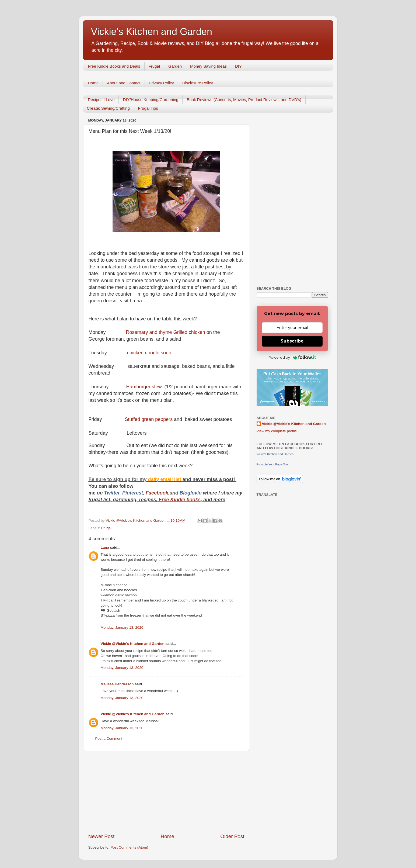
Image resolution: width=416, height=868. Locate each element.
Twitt (110, 493)
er (117, 493)
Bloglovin (191, 493)
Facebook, (158, 493)
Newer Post (102, 836)
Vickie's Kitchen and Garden (152, 32)
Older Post (232, 836)
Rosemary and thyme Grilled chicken (166, 332)
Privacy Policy (161, 83)
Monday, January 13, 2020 (122, 627)
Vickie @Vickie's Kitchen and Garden (133, 644)
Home (93, 83)
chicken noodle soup (149, 353)
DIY (238, 66)
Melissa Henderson (117, 684)
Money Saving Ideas (208, 66)
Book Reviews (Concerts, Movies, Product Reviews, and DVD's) (244, 100)
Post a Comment (109, 739)
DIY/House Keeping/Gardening (151, 100)
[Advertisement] (166, 792)
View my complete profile (277, 431)
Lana (105, 547)
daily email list (165, 479)
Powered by (292, 357)
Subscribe (292, 341)
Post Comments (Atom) (129, 847)
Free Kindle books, (181, 500)
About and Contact (124, 83)
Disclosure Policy (198, 83)
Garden (175, 66)
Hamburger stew (145, 387)
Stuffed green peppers (150, 419)
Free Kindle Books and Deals (114, 66)
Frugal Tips (148, 108)
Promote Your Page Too (272, 464)
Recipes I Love (101, 100)
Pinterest (133, 493)
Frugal (154, 66)
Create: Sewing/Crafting (108, 108)
